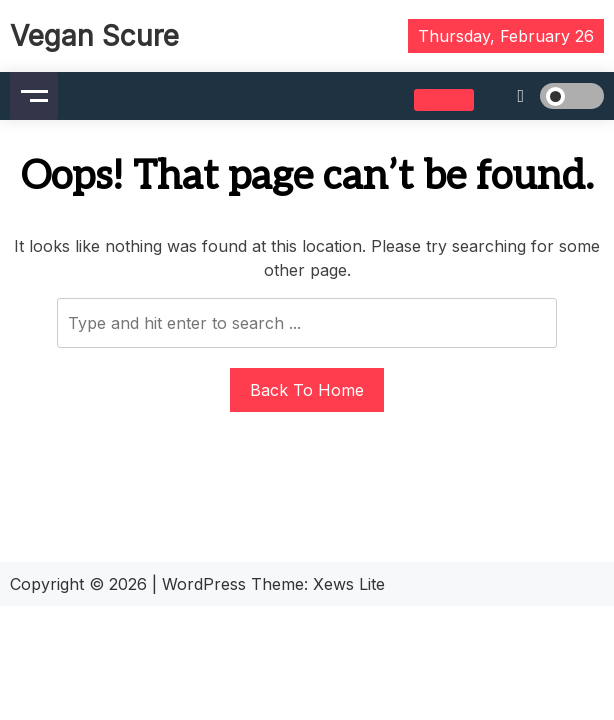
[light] (544, 96)
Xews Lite (349, 584)
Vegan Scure (94, 36)
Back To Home (307, 390)
